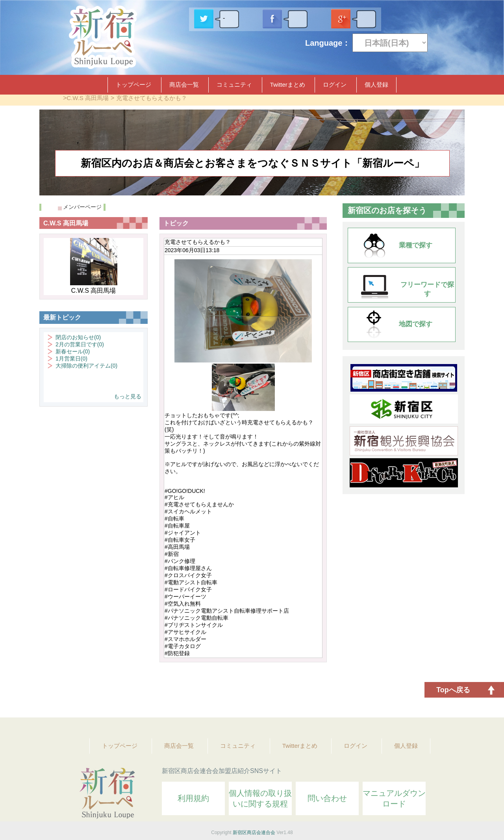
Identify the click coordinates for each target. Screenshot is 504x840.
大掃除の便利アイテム (86, 366)
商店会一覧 (184, 85)
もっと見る (128, 396)
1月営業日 (71, 359)
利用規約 (193, 798)
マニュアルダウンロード (394, 798)
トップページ (133, 85)
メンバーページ (82, 207)
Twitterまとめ (288, 85)
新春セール (73, 351)
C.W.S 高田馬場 (88, 98)
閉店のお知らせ (78, 337)
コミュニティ (234, 85)
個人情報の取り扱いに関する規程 (260, 798)
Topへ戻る (453, 690)
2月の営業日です (80, 344)
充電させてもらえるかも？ (152, 98)
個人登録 (376, 85)
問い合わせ (327, 798)
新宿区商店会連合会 (254, 833)
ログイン (335, 85)
